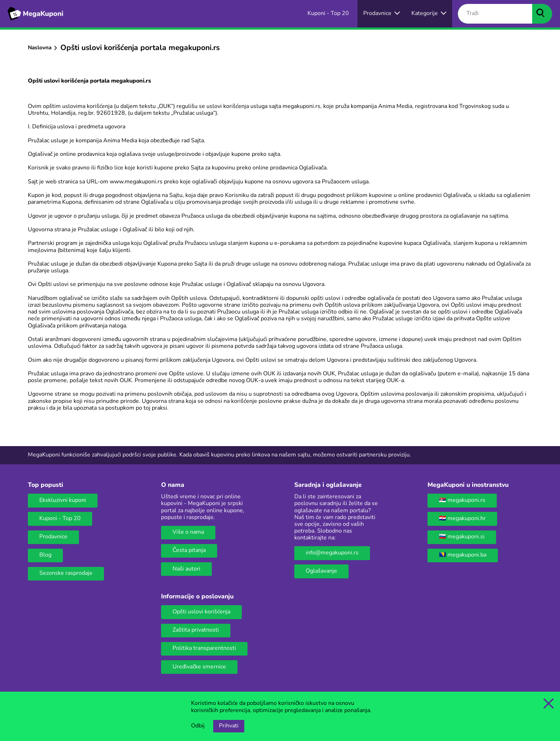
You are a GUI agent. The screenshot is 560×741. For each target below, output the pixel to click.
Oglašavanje (321, 571)
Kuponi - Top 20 (60, 519)
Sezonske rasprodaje (66, 573)
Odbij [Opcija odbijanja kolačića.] (198, 726)
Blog (45, 555)
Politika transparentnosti (204, 648)
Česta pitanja (189, 550)
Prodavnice (53, 537)
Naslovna (40, 48)
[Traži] (495, 14)
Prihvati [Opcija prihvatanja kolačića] (229, 726)
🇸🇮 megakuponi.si (462, 537)
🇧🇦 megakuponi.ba (463, 555)
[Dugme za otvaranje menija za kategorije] (429, 14)
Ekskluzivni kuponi (63, 500)
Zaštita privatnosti (196, 630)
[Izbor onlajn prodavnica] (382, 14)
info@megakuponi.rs (332, 553)
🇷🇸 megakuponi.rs (462, 500)
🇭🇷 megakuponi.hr (462, 519)
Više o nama (188, 532)
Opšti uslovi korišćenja (201, 612)
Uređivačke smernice (199, 667)
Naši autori (186, 569)
